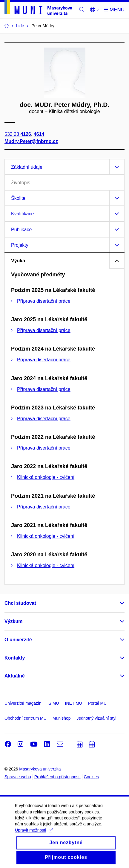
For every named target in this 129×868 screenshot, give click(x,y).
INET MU (74, 703)
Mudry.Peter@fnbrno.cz (31, 141)
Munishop (62, 718)
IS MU (53, 703)
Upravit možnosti (34, 835)
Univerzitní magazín (23, 703)
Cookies (92, 777)
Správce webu (18, 777)
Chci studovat (20, 603)
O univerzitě (18, 640)
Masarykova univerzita (40, 769)
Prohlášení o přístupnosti (57, 777)
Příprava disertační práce (44, 301)
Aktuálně (15, 676)
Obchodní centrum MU (26, 718)
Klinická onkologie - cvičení (46, 477)
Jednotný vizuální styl (97, 718)
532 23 (18, 134)
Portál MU (97, 703)
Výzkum (13, 621)
